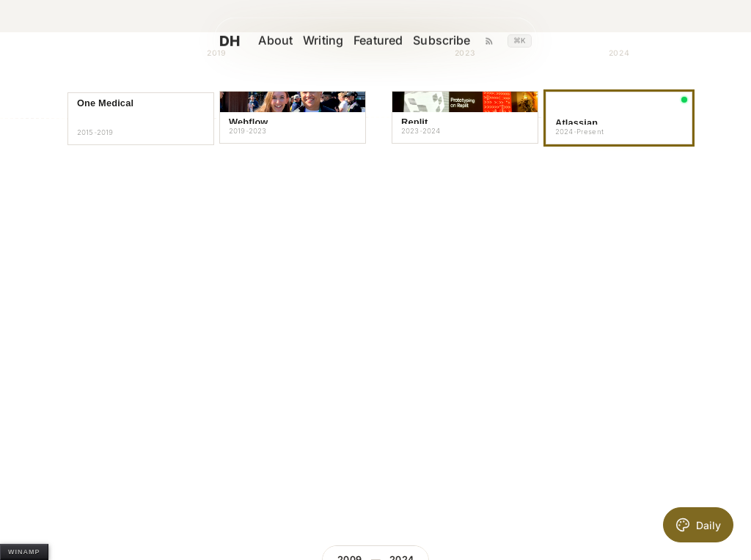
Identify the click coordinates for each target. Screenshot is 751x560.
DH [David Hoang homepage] (249, 41)
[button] (141, 119)
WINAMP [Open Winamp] (24, 552)
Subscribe (449, 41)
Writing (330, 41)
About (282, 41)
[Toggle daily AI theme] (698, 525)
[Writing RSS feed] (496, 41)
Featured (385, 41)
